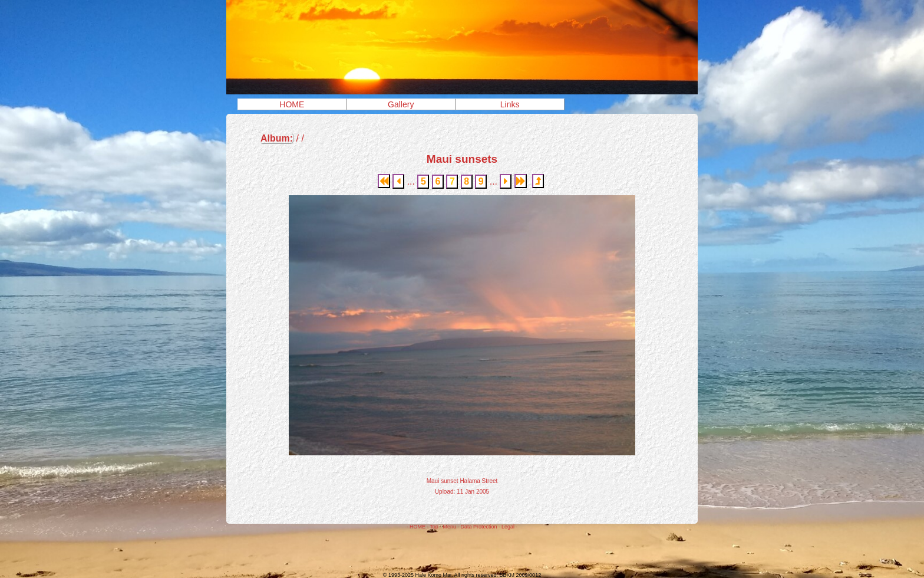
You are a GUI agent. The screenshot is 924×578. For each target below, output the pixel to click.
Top (434, 527)
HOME (292, 104)
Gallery (401, 104)
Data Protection (478, 527)
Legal (508, 527)
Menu (449, 527)
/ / (282, 139)
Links (510, 104)
